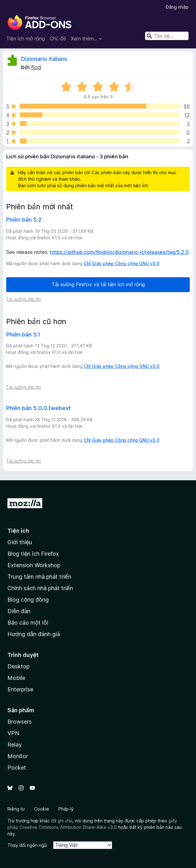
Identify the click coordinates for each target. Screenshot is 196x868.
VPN (13, 733)
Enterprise (20, 689)
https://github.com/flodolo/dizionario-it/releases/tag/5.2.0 (119, 252)
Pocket (17, 768)
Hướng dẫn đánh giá (34, 634)
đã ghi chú (62, 821)
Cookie (42, 809)
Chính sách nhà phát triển (40, 588)
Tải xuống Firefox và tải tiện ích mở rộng (98, 284)
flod (36, 67)
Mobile (16, 678)
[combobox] (167, 36)
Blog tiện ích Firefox (33, 554)
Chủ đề (58, 38)
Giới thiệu (20, 542)
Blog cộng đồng (28, 600)
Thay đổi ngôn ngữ (27, 845)
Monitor (18, 756)
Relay (15, 745)
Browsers (20, 722)
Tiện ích (18, 531)
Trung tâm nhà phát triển (39, 577)
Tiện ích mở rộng (25, 38)
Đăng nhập (177, 7)
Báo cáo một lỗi (28, 623)
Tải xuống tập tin (23, 299)
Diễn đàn (19, 611)
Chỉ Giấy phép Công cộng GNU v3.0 (122, 263)
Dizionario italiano (44, 59)
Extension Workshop (34, 565)
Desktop (18, 666)
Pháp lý (66, 809)
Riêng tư (16, 809)
